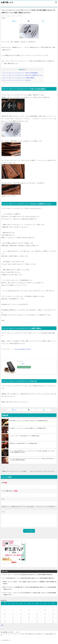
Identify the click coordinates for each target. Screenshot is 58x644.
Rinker (23, 364)
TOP (8, 632)
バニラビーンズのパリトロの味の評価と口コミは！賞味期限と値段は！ (25, 436)
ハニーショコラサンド (24, 367)
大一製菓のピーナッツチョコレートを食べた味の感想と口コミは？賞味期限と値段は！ (28, 428)
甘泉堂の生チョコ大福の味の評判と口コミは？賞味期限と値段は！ (24, 443)
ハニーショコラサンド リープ (23, 349)
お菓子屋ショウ (7, 2)
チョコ (4, 18)
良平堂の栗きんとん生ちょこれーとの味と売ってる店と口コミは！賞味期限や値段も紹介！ (29, 421)
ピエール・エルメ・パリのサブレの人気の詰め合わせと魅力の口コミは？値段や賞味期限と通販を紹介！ (28, 575)
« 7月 (2, 625)
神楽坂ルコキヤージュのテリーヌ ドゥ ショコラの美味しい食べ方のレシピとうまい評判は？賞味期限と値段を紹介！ (16, 471)
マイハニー (20, 361)
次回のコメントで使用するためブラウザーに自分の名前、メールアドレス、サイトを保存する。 (29, 507)
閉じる (24, 70)
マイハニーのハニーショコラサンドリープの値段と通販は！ (19, 78)
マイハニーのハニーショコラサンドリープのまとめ (17, 80)
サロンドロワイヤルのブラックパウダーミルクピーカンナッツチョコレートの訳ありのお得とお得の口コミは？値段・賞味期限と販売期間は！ (32, 459)
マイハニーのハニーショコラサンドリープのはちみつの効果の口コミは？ (22, 75)
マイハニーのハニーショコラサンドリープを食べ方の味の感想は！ (21, 73)
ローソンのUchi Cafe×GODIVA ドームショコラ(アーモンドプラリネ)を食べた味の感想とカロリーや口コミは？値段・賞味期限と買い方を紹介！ (32, 452)
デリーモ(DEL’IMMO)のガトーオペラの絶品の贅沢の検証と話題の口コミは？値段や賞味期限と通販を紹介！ (29, 578)
